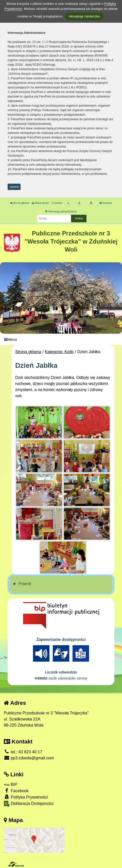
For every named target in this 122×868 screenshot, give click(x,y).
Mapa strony (40, 203)
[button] (6, 298)
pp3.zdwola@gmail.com (29, 758)
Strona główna (20, 203)
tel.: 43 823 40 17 (23, 752)
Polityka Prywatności (26, 797)
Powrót (25, 584)
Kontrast (106, 203)
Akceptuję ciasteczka (84, 16)
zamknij (14, 187)
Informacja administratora (61, 212)
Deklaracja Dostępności (29, 804)
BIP (11, 785)
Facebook (16, 791)
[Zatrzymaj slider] (61, 329)
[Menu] (61, 339)
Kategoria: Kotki (59, 352)
